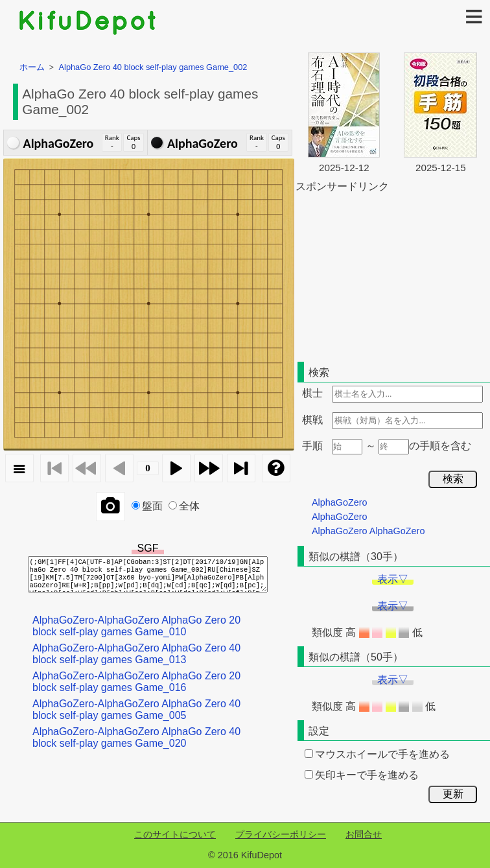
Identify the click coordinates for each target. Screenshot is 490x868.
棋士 (312, 393)
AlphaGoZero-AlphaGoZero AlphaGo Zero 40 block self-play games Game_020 (136, 737)
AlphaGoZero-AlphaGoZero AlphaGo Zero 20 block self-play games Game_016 (136, 682)
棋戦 (312, 420)
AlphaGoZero (340, 502)
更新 (453, 794)
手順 (312, 446)
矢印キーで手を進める (362, 775)
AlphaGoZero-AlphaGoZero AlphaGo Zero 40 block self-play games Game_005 (136, 710)
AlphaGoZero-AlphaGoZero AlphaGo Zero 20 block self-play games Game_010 (136, 626)
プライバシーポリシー (281, 834)
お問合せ (364, 834)
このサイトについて (175, 834)
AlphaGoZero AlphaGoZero (368, 531)
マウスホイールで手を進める (377, 754)
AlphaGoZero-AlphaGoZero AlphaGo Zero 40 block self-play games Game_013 (136, 654)
